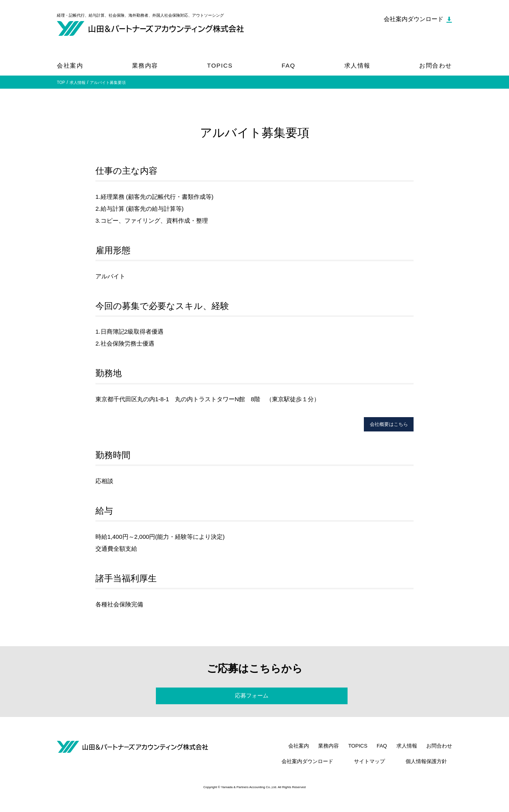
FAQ (288, 65)
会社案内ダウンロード (333, 772)
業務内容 (145, 65)
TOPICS (220, 65)
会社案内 (70, 65)
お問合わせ (436, 65)
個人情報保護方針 (431, 772)
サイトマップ (385, 772)
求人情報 (357, 65)
